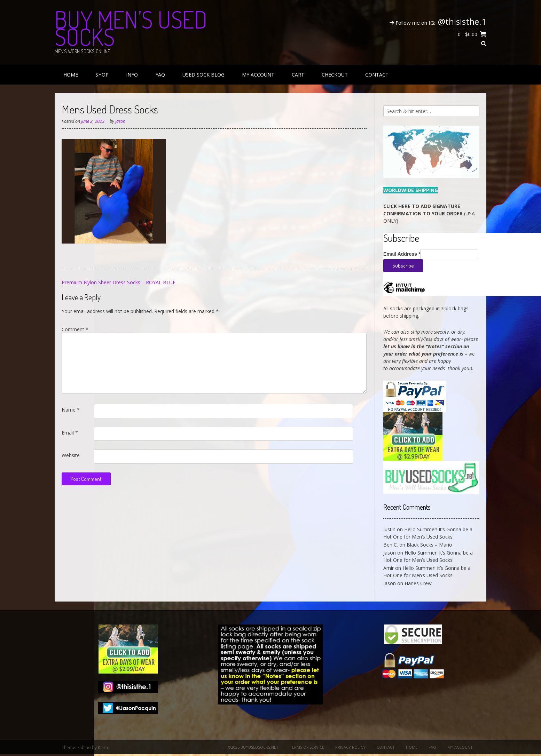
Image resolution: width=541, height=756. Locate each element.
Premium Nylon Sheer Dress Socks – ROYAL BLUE (119, 282)
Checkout (335, 75)
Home (71, 75)
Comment (75, 329)
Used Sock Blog (203, 75)
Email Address (402, 254)
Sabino (84, 747)
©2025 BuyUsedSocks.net (253, 747)
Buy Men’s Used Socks (131, 28)
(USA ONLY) (429, 213)
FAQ (160, 75)
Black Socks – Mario (429, 545)
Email (70, 433)
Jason (120, 121)
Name (71, 410)
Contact (377, 75)
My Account (258, 75)
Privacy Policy (350, 747)
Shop (102, 75)
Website (71, 455)
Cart (298, 75)
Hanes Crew (418, 583)
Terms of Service (307, 747)
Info (132, 75)
